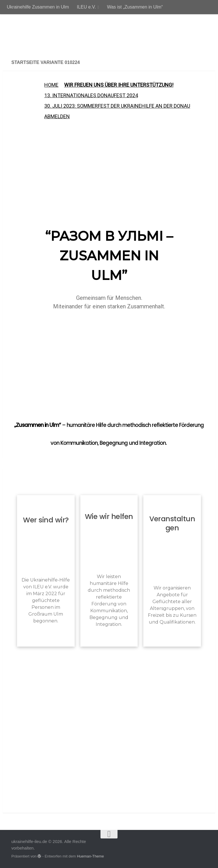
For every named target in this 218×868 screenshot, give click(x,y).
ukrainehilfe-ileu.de (64, 34)
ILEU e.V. (86, 7)
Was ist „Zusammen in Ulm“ (135, 7)
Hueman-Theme (90, 856)
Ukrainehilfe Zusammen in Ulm (38, 7)
